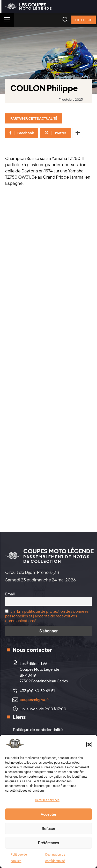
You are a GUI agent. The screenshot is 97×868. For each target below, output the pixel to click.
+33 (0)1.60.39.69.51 (37, 691)
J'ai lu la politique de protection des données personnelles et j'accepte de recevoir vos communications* (47, 616)
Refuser (48, 829)
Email (10, 594)
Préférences (48, 843)
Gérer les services (47, 800)
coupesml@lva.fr (34, 699)
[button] (89, 745)
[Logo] (29, 6)
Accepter (48, 814)
